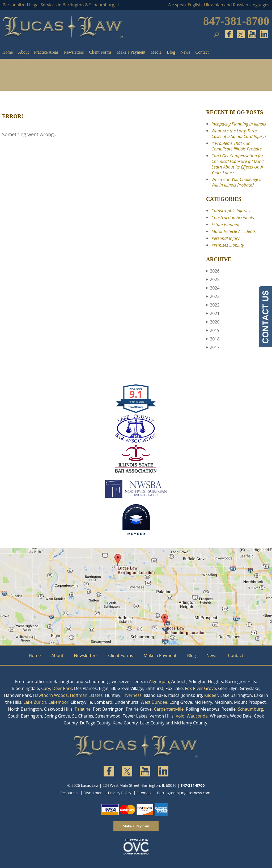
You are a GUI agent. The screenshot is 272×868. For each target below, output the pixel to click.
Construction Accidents (233, 218)
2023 (213, 296)
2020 (213, 322)
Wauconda (197, 716)
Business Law (87, 73)
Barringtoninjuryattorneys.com (184, 793)
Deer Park (62, 688)
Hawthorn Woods (50, 695)
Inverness (132, 695)
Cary (46, 688)
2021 (213, 313)
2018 (213, 339)
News (185, 52)
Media (156, 52)
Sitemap (144, 793)
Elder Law (246, 73)
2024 (213, 288)
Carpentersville (169, 709)
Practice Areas (46, 52)
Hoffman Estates (86, 695)
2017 (213, 347)
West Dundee (154, 702)
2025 (213, 279)
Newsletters (74, 52)
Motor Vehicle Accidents (234, 231)
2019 (213, 330)
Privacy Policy (120, 793)
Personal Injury (34, 73)
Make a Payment (131, 52)
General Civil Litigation (207, 73)
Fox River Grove (200, 688)
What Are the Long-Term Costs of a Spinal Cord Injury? (239, 134)
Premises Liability (228, 245)
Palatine (83, 709)
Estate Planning (226, 224)
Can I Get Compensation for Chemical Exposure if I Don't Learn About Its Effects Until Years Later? (238, 164)
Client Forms (100, 52)
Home (8, 52)
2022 (213, 305)
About (23, 52)
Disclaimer (92, 793)
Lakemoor (58, 702)
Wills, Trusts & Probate (166, 73)
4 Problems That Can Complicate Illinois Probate (237, 146)
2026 (213, 271)
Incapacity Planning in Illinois (239, 124)
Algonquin (159, 681)
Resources (69, 793)
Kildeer (211, 695)
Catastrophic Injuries (231, 211)
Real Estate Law (127, 73)
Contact (202, 52)
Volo (180, 716)
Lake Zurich (35, 702)
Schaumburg (250, 709)
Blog (171, 52)
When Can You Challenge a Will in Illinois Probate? (237, 182)
